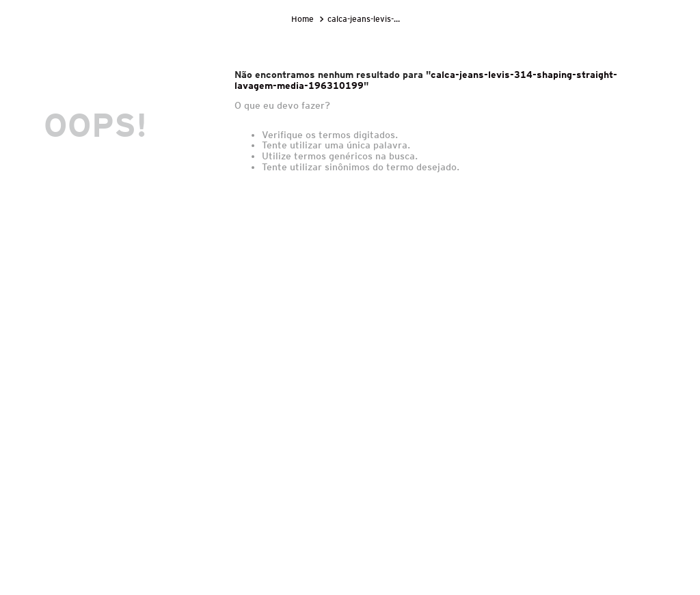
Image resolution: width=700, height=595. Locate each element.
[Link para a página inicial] (304, 19)
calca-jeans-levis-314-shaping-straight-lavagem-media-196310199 (367, 19)
